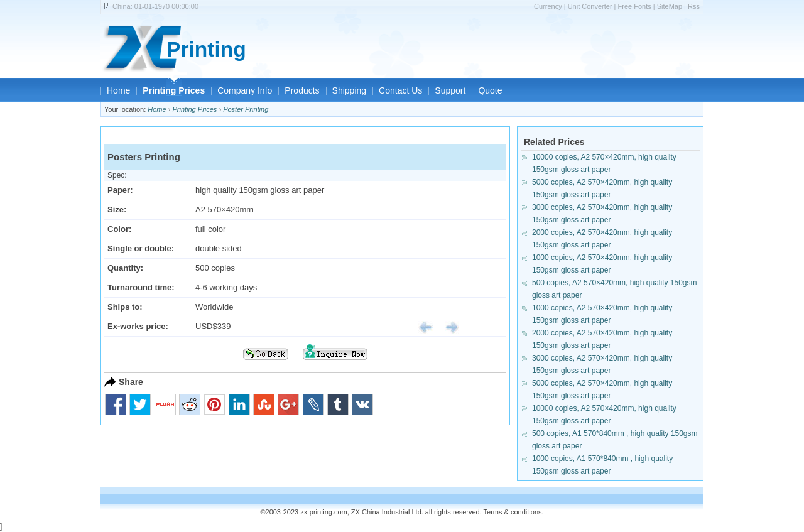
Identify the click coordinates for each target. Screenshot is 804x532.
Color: (119, 229)
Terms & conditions (513, 512)
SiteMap (670, 6)
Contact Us (400, 90)
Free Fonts (635, 6)
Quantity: (125, 268)
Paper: (120, 190)
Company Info (245, 90)
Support (450, 90)
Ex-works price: (138, 326)
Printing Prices (174, 90)
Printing (206, 49)
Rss (694, 6)
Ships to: (125, 307)
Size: (117, 209)
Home (118, 90)
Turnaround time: (141, 287)
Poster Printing (246, 109)
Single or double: (141, 248)
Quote (490, 90)
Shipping (350, 90)
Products (302, 90)
